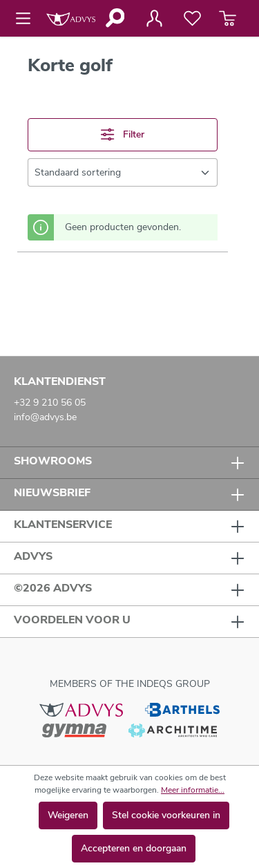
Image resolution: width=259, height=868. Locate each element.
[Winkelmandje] (228, 19)
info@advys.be (45, 417)
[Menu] (27, 19)
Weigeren (68, 815)
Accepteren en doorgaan (134, 848)
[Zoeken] (114, 18)
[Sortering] (123, 172)
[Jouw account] (154, 19)
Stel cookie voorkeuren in (166, 815)
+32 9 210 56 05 (50, 403)
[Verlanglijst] (192, 19)
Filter (122, 134)
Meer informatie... (193, 790)
